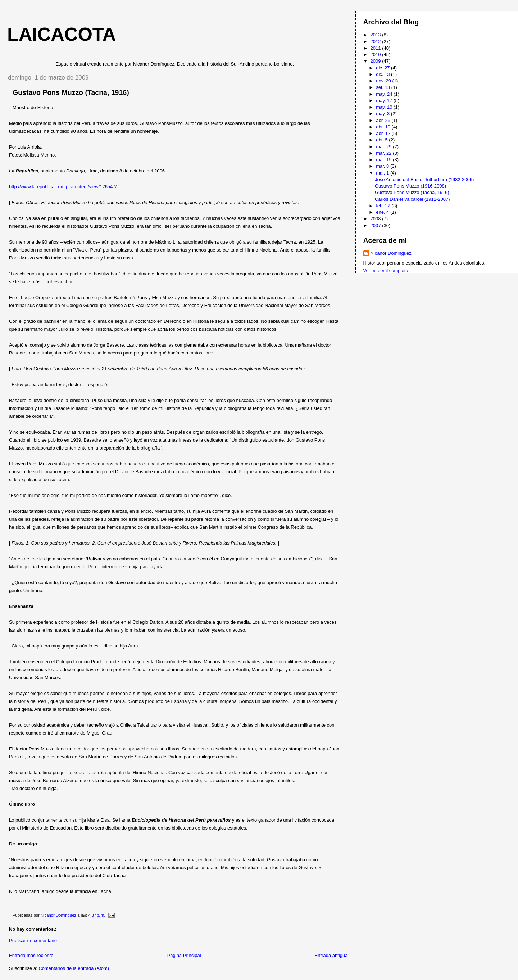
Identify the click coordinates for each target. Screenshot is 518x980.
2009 (376, 61)
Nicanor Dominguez (391, 253)
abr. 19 (384, 127)
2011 (376, 48)
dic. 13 (383, 74)
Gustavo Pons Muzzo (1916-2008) (410, 186)
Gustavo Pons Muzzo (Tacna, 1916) (412, 192)
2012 (376, 42)
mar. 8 (383, 166)
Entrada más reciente (31, 955)
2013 (376, 35)
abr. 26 (384, 120)
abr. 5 (382, 140)
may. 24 (385, 94)
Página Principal (184, 955)
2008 (376, 219)
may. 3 (383, 114)
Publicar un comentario (33, 941)
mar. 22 (384, 153)
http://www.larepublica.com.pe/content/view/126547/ (63, 187)
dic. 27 (383, 68)
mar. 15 (384, 160)
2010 (376, 55)
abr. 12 (384, 133)
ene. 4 (383, 212)
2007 (376, 225)
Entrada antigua (331, 955)
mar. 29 (384, 147)
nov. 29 (384, 81)
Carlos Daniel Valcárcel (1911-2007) (412, 199)
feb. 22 (384, 206)
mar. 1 (383, 173)
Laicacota (62, 34)
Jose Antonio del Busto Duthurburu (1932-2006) (424, 179)
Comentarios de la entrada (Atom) (74, 968)
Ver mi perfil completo (386, 270)
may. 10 (385, 107)
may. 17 (385, 101)
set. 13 (384, 87)
